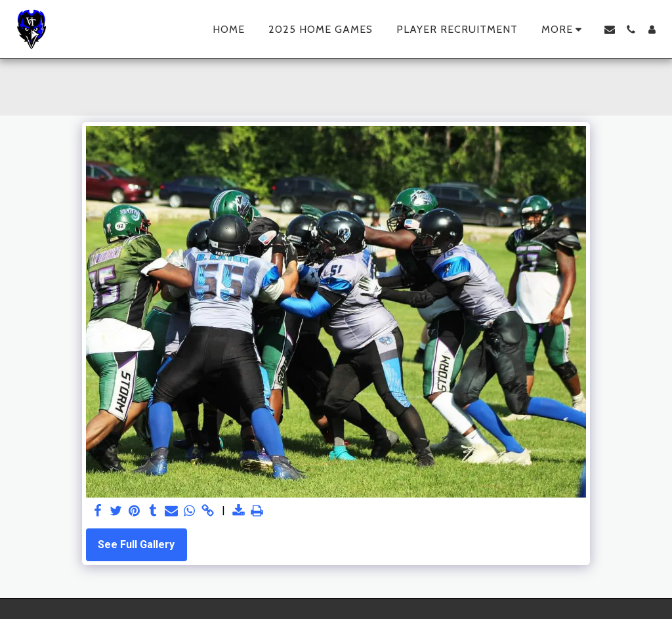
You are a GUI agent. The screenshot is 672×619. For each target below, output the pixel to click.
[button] (610, 30)
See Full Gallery (136, 544)
